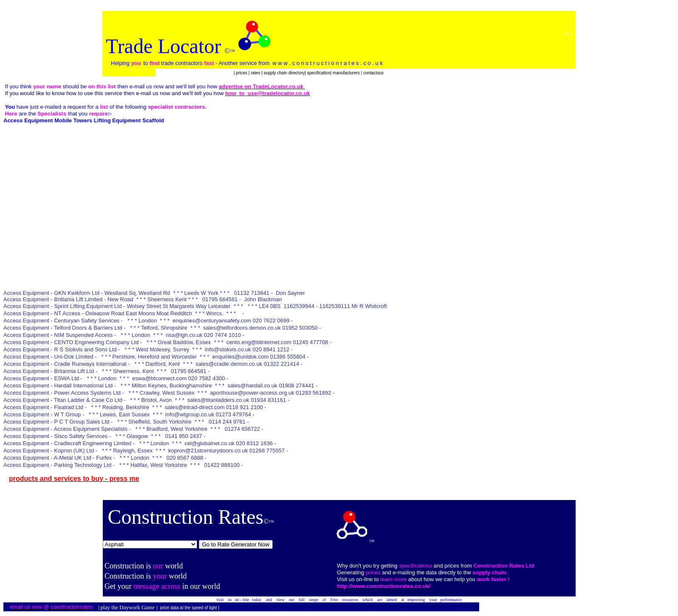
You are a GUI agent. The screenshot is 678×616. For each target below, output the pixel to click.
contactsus (373, 73)
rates (256, 73)
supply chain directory (284, 73)
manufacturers (346, 73)
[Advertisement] (158, 231)
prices (242, 73)
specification (319, 73)
